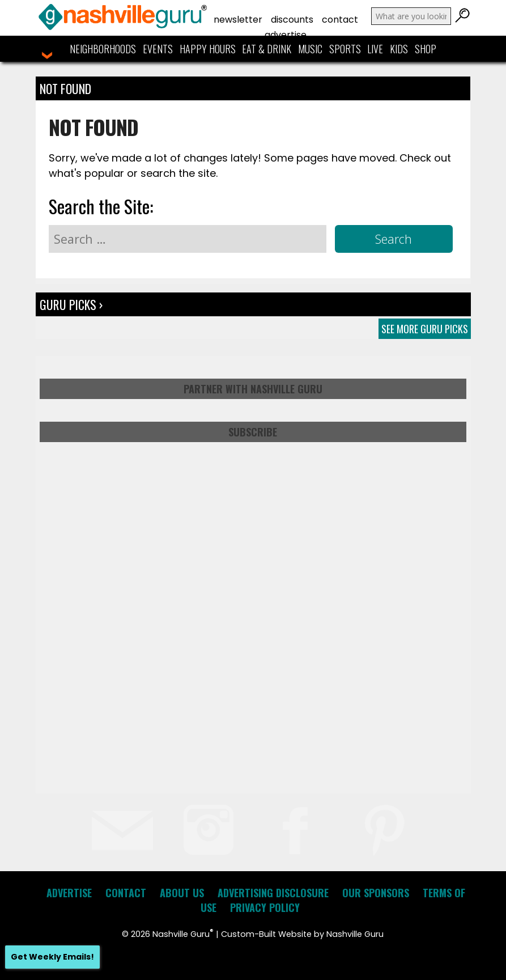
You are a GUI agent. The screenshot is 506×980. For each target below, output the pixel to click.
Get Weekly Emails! (52, 957)
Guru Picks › (71, 304)
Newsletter (238, 20)
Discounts (292, 20)
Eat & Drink (267, 49)
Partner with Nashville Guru (253, 389)
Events (158, 49)
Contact (340, 20)
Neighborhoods (103, 49)
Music (310, 49)
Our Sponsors (376, 893)
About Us (182, 893)
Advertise (286, 35)
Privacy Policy (265, 907)
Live (375, 49)
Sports (345, 49)
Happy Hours (208, 49)
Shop (426, 49)
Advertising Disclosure (273, 893)
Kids (399, 49)
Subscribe (253, 432)
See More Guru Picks (425, 329)
